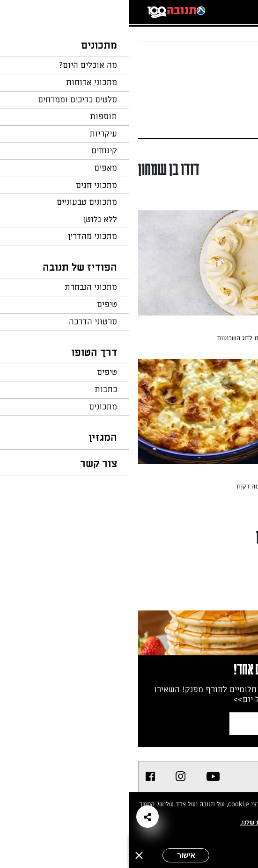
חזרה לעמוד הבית (223, 60)
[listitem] (85, 776)
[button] (19, 817)
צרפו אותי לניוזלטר (171, 723)
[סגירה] (10, 855)
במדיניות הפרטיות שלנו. (145, 822)
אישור (57, 855)
